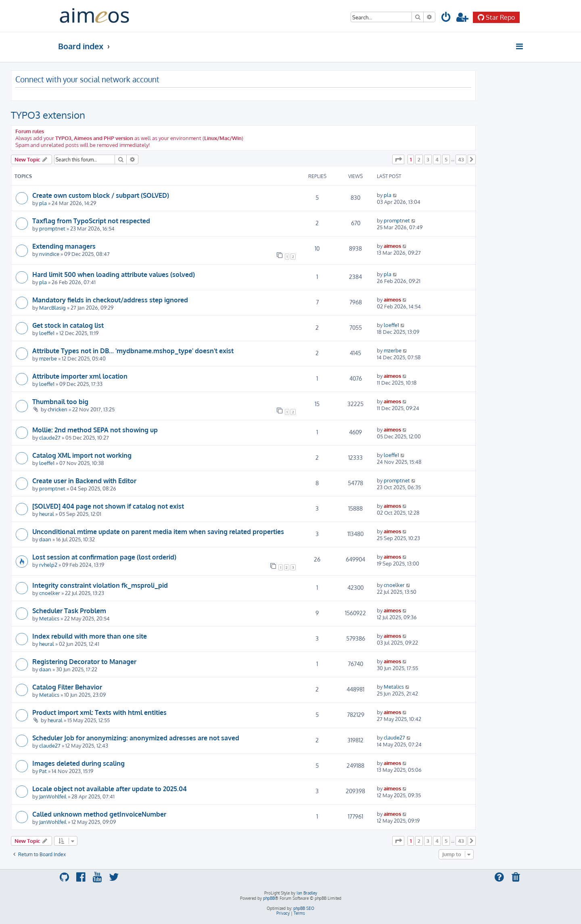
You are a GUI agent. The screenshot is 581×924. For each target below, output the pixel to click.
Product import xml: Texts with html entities (99, 712)
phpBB (269, 898)
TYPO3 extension (48, 115)
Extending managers (64, 246)
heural (47, 514)
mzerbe (48, 358)
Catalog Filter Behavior (67, 687)
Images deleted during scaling (78, 763)
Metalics (49, 618)
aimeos (392, 246)
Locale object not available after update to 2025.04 (110, 789)
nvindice (49, 254)
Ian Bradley (307, 893)
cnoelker (50, 593)
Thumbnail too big (60, 402)
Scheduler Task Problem (69, 611)
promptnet (52, 228)
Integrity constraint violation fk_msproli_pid (100, 585)
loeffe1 (47, 333)
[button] (398, 159)
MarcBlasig (52, 307)
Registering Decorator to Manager (84, 662)
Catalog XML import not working (82, 455)
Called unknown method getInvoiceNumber (99, 814)
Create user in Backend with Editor (84, 481)
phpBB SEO (304, 908)
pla (43, 203)
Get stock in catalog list (68, 325)
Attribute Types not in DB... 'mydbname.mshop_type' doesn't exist (133, 351)
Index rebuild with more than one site (90, 636)
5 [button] (446, 159)
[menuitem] (446, 18)
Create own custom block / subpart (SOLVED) (101, 195)
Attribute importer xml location (80, 376)
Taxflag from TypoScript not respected (91, 221)
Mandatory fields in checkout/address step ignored (110, 300)
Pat (43, 771)
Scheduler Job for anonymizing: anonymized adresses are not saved (136, 738)
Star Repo (496, 17)
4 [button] (437, 159)
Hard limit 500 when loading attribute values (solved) (114, 274)
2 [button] (419, 159)
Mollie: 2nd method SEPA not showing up (95, 430)
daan (45, 539)
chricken (57, 409)
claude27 (50, 437)
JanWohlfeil (53, 796)
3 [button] (428, 159)
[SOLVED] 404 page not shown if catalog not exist (108, 506)
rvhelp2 (48, 565)
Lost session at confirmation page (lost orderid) (104, 557)
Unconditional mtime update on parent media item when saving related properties (158, 532)
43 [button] (461, 159)
